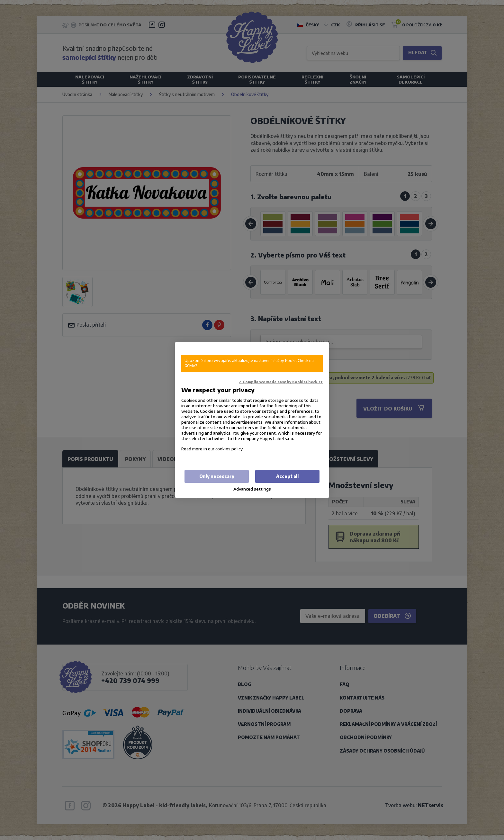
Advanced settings (252, 489)
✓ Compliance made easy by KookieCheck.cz (281, 382)
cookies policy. (230, 449)
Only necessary (217, 476)
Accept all (287, 476)
